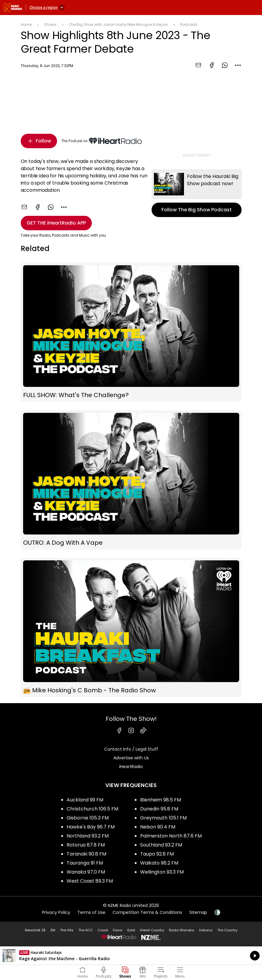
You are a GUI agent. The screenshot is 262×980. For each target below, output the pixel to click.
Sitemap (198, 912)
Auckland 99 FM (85, 800)
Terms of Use (91, 912)
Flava (117, 930)
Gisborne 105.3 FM (88, 818)
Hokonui (206, 930)
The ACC (86, 930)
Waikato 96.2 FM (159, 863)
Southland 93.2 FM (161, 845)
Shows (50, 24)
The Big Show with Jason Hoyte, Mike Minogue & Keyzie (118, 24)
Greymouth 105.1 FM (163, 818)
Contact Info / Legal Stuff (131, 749)
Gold (131, 930)
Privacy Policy (56, 912)
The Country (227, 930)
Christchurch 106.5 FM (92, 809)
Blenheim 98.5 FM (161, 800)
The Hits (67, 930)
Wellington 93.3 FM (162, 872)
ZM (53, 930)
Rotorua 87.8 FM (86, 845)
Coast (103, 930)
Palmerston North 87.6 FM (171, 836)
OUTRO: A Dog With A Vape (131, 480)
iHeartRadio (131, 767)
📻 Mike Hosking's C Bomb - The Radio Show (131, 628)
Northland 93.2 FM (88, 836)
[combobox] (238, 65)
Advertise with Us (131, 758)
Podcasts (189, 24)
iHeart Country (152, 930)
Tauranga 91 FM (85, 863)
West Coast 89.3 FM (90, 881)
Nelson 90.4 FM (158, 827)
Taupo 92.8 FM (157, 854)
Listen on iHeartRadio (131, 956)
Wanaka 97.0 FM (86, 872)
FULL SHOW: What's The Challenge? (131, 332)
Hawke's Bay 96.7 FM (91, 827)
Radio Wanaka (182, 930)
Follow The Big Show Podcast (197, 193)
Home (26, 24)
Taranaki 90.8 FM (86, 854)
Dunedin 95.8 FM (159, 809)
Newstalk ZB (35, 930)
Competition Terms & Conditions (147, 912)
